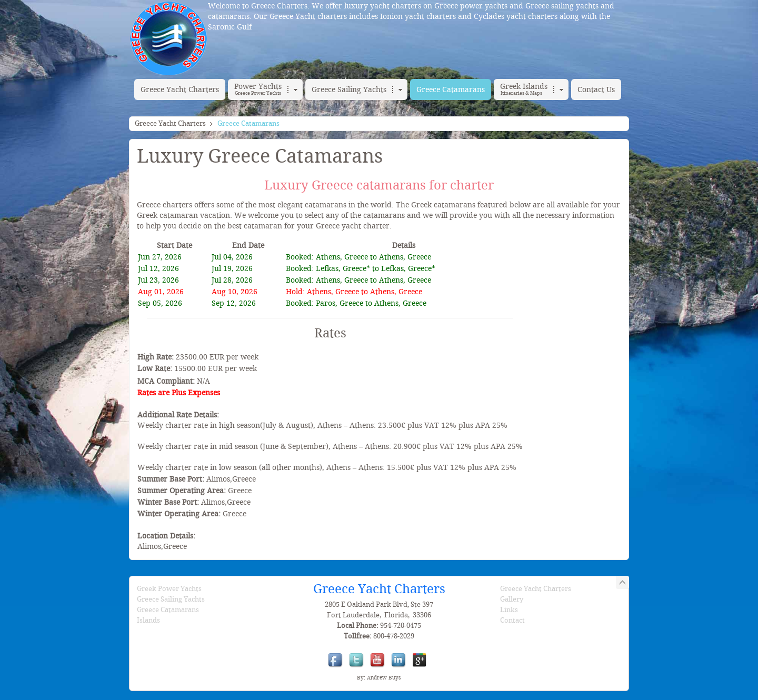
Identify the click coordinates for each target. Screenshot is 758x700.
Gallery (512, 599)
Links (509, 610)
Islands (148, 620)
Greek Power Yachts (169, 589)
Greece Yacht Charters (170, 123)
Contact (512, 620)
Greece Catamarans (168, 610)
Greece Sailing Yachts (171, 599)
